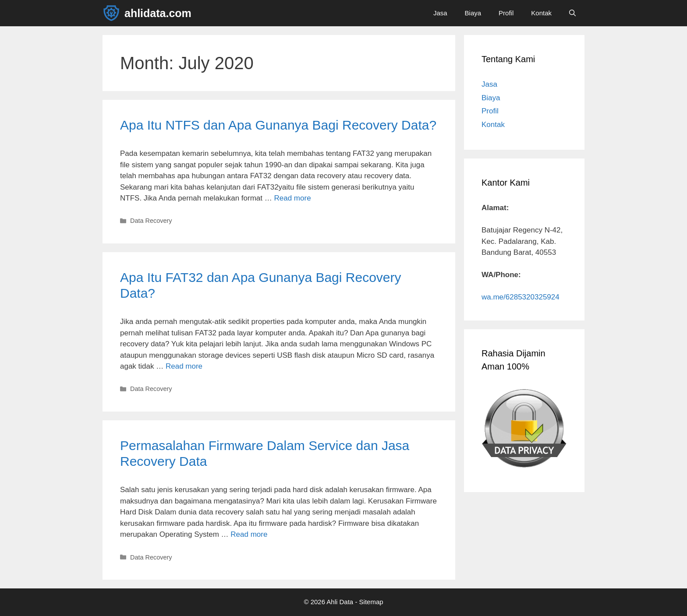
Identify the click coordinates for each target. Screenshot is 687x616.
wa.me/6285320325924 (521, 297)
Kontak (541, 13)
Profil (506, 13)
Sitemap (371, 602)
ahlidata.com (158, 13)
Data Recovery (151, 221)
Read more (293, 198)
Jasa (440, 13)
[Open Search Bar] (572, 13)
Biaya (473, 13)
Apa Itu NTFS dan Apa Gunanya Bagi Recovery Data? (278, 125)
